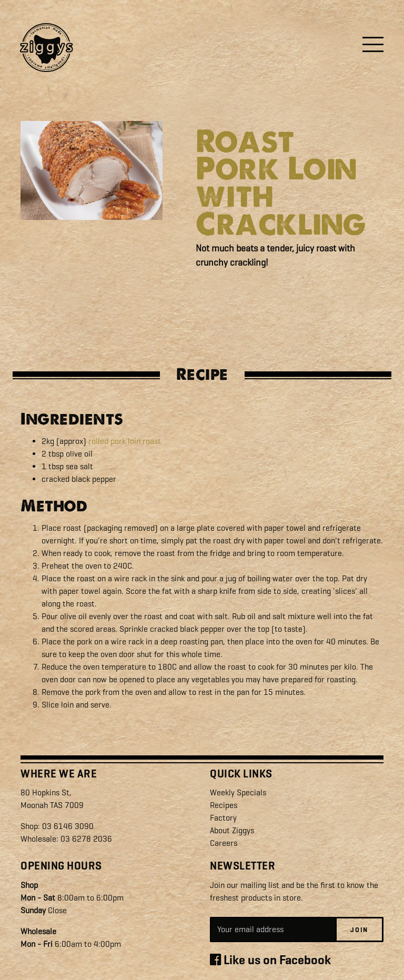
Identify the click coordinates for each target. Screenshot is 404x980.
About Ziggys (232, 830)
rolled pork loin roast (125, 441)
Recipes (224, 805)
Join (359, 930)
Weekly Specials (238, 792)
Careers (224, 843)
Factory (223, 818)
